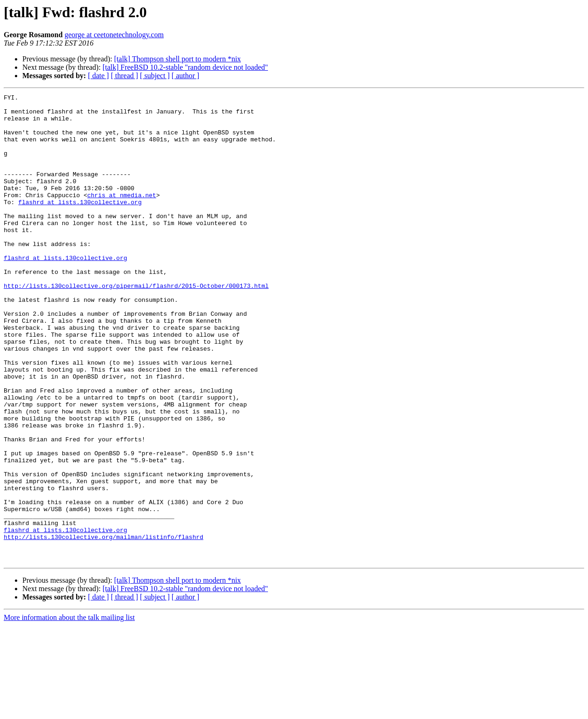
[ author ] (186, 76)
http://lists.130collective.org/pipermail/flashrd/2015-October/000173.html (136, 325)
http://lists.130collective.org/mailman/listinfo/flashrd (104, 626)
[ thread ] (124, 76)
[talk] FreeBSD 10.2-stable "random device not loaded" (185, 67)
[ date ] (98, 76)
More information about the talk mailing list (69, 711)
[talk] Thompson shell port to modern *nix (177, 59)
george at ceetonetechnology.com (114, 35)
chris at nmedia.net (121, 216)
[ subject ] (155, 76)
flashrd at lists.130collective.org (80, 224)
